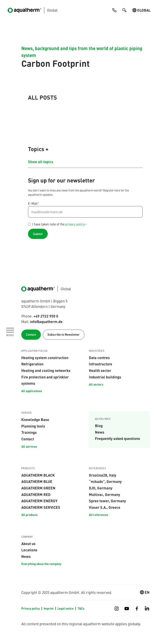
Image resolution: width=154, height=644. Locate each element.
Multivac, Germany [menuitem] (104, 494)
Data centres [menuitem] (99, 357)
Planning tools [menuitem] (33, 426)
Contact (31, 334)
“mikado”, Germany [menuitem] (105, 481)
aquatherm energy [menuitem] (39, 501)
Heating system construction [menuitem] (45, 357)
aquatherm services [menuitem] (41, 507)
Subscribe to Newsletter (64, 334)
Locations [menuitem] (29, 550)
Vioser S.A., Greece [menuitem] (105, 507)
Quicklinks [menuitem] (103, 419)
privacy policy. (75, 224)
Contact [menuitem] (28, 439)
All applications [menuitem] (32, 391)
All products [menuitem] (29, 515)
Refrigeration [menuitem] (32, 364)
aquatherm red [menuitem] (36, 494)
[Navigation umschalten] (10, 332)
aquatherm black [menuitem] (38, 475)
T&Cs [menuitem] (81, 608)
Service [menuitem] (27, 413)
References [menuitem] (97, 468)
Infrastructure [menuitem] (101, 364)
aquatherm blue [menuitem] (37, 481)
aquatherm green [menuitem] (38, 488)
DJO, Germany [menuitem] (101, 488)
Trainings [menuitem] (29, 432)
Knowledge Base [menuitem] (35, 419)
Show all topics (41, 162)
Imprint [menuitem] (49, 608)
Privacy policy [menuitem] (31, 608)
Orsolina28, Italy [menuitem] (103, 475)
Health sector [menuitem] (100, 370)
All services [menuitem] (29, 446)
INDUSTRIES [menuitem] (97, 351)
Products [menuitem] (28, 468)
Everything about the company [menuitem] (41, 564)
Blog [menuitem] (99, 425)
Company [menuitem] (27, 537)
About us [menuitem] (28, 543)
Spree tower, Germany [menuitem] (107, 501)
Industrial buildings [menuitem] (105, 377)
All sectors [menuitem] (96, 384)
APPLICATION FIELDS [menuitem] (35, 351)
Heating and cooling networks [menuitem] (46, 370)
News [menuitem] (100, 432)
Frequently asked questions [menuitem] (117, 438)
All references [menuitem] (99, 515)
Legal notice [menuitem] (66, 608)
